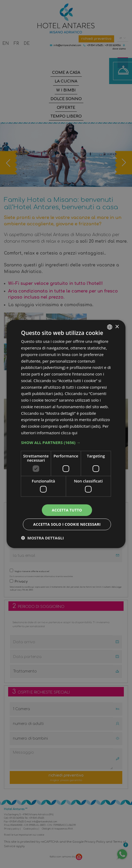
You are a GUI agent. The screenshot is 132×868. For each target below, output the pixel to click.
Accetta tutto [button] (67, 510)
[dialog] (66, 434)
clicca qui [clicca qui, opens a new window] (69, 432)
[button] (66, 442)
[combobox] (110, 327)
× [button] (117, 327)
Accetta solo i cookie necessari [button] (67, 524)
